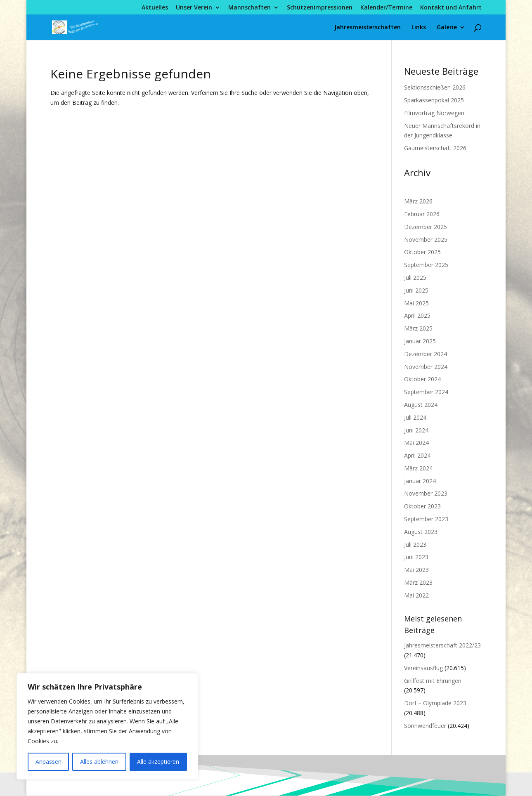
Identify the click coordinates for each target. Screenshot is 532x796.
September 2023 (426, 519)
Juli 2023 (415, 544)
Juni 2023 (416, 557)
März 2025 (418, 328)
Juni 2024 (416, 430)
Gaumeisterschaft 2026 (435, 148)
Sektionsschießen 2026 (435, 87)
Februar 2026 (422, 214)
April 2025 (417, 315)
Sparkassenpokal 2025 (434, 100)
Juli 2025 (415, 278)
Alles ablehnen (99, 762)
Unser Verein (194, 8)
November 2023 (426, 493)
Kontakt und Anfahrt (451, 8)
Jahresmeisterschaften (368, 28)
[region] (107, 726)
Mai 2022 (416, 595)
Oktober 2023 (422, 506)
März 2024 (418, 468)
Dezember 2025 (426, 227)
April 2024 (417, 455)
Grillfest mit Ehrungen (433, 681)
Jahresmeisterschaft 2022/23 (442, 645)
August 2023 (421, 532)
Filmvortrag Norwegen (434, 113)
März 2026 (418, 201)
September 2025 (426, 265)
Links (419, 28)
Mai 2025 (416, 303)
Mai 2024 (416, 443)
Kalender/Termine (386, 8)
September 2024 (426, 392)
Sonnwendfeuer (425, 726)
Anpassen (48, 762)
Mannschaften (249, 8)
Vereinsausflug (423, 668)
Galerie (447, 28)
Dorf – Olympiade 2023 (435, 703)
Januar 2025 (420, 341)
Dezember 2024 (426, 354)
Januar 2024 (420, 481)
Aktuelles (155, 8)
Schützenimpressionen (320, 8)
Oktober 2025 (422, 252)
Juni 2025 (416, 290)
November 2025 (426, 240)
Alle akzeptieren (158, 762)
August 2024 (421, 405)
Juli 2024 (415, 417)
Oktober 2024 (422, 379)
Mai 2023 (416, 570)
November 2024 (426, 367)
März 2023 (418, 582)
